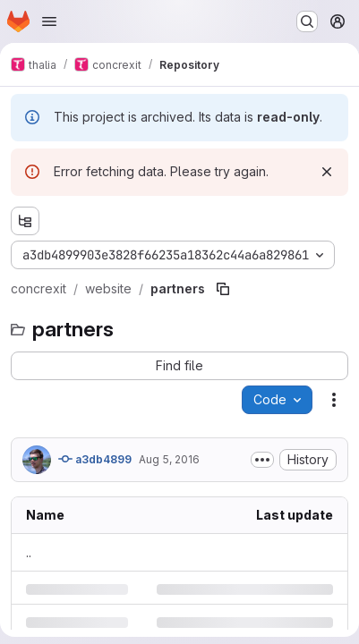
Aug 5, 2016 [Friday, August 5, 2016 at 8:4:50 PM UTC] (169, 459)
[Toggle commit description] (262, 460)
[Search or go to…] (307, 21)
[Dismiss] (327, 172)
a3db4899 (95, 459)
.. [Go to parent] (29, 552)
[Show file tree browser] (25, 221)
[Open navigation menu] (49, 21)
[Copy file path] (223, 289)
